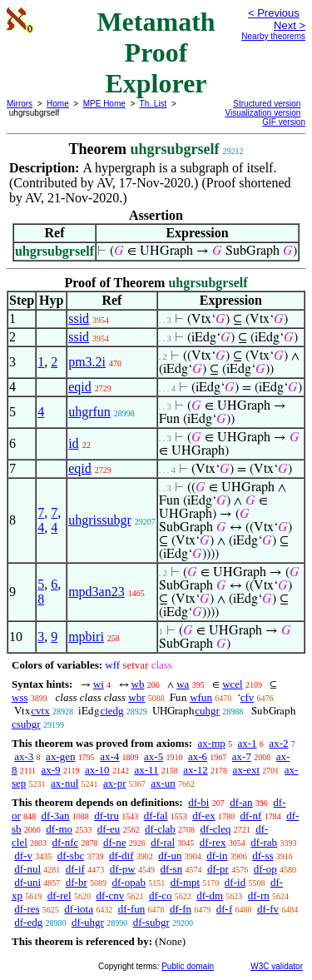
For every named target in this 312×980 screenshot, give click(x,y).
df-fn (181, 909)
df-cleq (216, 829)
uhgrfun (89, 412)
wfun (201, 697)
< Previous (274, 13)
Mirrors (20, 104)
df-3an (56, 816)
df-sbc (71, 856)
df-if (75, 869)
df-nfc (66, 842)
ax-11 (146, 770)
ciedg (111, 711)
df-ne (114, 842)
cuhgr (207, 711)
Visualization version (262, 113)
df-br (77, 882)
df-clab (160, 829)
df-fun (132, 909)
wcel (233, 684)
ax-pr (114, 783)
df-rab (264, 842)
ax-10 (97, 770)
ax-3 (24, 756)
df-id (235, 882)
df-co (160, 895)
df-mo (59, 829)
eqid (80, 387)
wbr (136, 697)
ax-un (163, 783)
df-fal (156, 816)
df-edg (28, 922)
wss (20, 697)
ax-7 (242, 756)
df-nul (27, 869)
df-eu (109, 829)
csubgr (26, 724)
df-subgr (151, 922)
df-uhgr (88, 922)
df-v (23, 856)
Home (58, 104)
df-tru (106, 816)
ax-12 (196, 770)
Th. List (154, 104)
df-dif (121, 856)
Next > (290, 25)
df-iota (79, 909)
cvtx (40, 711)
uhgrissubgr (100, 520)
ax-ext (246, 770)
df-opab (129, 882)
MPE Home (104, 104)
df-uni (27, 882)
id (73, 443)
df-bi (198, 802)
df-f (225, 909)
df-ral (163, 842)
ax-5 (154, 756)
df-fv (268, 909)
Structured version (267, 104)
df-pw (123, 869)
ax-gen (60, 756)
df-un (170, 856)
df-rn (259, 895)
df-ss (262, 856)
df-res (27, 909)
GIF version (284, 122)
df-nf (250, 816)
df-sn (171, 869)
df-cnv (110, 895)
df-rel (59, 895)
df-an (241, 802)
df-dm (210, 895)
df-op (265, 869)
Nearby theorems (273, 36)
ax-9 (51, 770)
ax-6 (198, 756)
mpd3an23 (97, 592)
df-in (217, 856)
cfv (248, 697)
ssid (79, 318)
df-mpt (185, 882)
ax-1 (248, 743)
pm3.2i (87, 362)
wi (99, 684)
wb (138, 684)
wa (183, 684)
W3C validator (277, 966)
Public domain (188, 966)
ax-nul (64, 783)
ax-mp (212, 743)
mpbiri (86, 637)
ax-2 (278, 743)
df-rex (213, 842)
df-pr (218, 869)
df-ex (203, 816)
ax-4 (109, 756)
